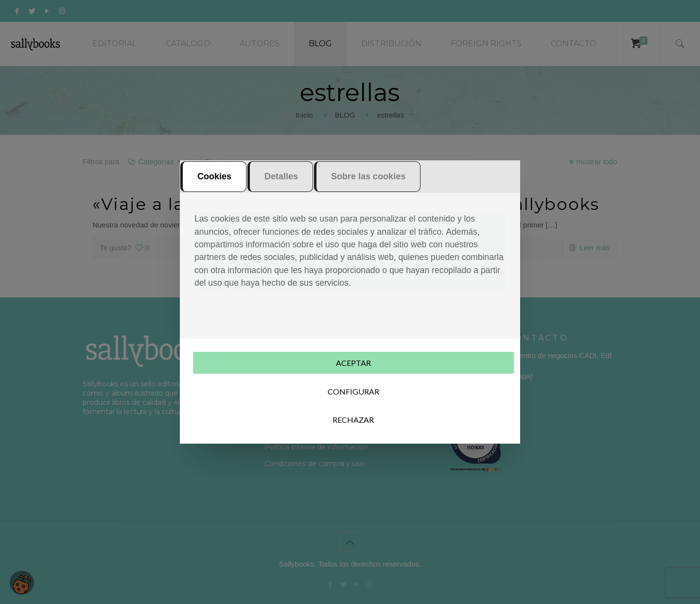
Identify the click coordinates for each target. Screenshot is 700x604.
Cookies (214, 176)
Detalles (281, 176)
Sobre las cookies (368, 176)
